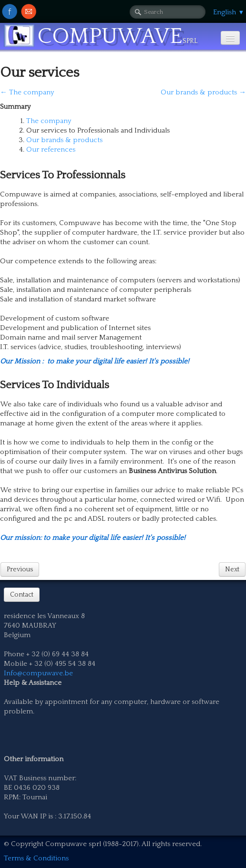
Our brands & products (64, 140)
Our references (51, 150)
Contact (22, 595)
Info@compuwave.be (38, 673)
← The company (27, 92)
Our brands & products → (203, 92)
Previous (20, 569)
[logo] (104, 37)
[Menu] (230, 38)
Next (232, 569)
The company (49, 121)
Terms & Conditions (36, 858)
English (229, 12)
